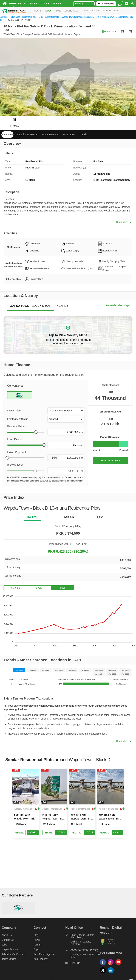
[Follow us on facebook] (104, 965)
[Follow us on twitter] (104, 973)
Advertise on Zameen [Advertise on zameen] (13, 954)
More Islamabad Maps (118, 305)
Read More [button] (124, 222)
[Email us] (83, 964)
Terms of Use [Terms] (9, 959)
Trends (83, 134)
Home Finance (50, 134)
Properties (15, 3)
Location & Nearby (27, 134)
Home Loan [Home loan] (109, 31)
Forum (37, 945)
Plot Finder (31, 3)
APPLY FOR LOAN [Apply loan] (110, 461)
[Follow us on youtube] (119, 965)
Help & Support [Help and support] (10, 949)
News (37, 940)
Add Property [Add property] (41, 959)
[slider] (36, 432)
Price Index (69, 134)
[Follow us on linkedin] (112, 973)
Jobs (4, 945)
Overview (7, 134)
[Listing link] (26, 804)
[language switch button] (120, 4)
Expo (36, 949)
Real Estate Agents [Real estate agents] (44, 954)
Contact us (8, 940)
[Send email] (20, 833)
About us (7, 935)
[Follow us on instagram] (112, 965)
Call (33, 832)
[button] (66, 411)
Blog (36, 935)
